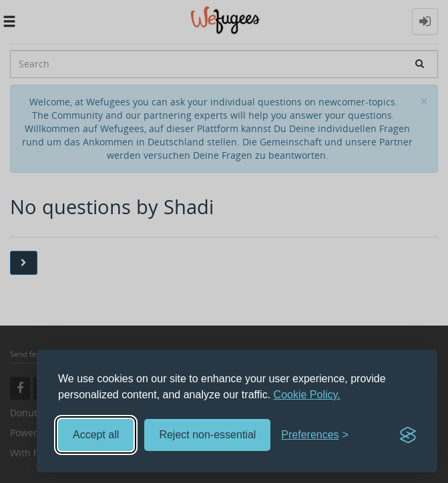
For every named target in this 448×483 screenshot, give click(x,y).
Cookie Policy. (307, 395)
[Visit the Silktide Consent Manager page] (408, 435)
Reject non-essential (207, 435)
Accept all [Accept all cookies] (96, 435)
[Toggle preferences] (315, 435)
